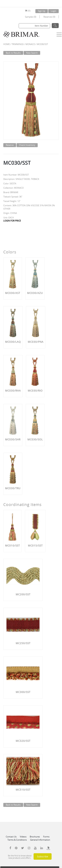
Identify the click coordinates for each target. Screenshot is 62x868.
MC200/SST (23, 594)
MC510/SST (23, 790)
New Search (32, 53)
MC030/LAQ (13, 342)
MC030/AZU (35, 293)
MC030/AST (13, 293)
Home (7, 44)
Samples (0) (31, 17)
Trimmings (18, 44)
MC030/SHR (13, 439)
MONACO (30, 44)
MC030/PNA (36, 342)
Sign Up (42, 11)
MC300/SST (23, 692)
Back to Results (13, 53)
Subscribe (43, 856)
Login (53, 11)
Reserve (10, 145)
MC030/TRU (13, 488)
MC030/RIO (35, 391)
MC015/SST (35, 546)
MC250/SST (23, 643)
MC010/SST (12, 546)
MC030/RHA (13, 391)
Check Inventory (27, 145)
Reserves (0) (49, 17)
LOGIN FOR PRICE (12, 221)
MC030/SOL (35, 439)
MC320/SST (23, 741)
